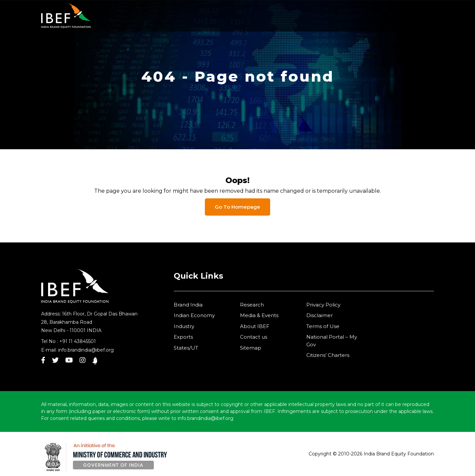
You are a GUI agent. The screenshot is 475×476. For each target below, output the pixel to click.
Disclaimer (320, 315)
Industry (184, 326)
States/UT (186, 348)
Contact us (254, 337)
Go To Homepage (237, 207)
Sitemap (251, 348)
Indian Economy (194, 315)
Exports (183, 337)
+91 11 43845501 (78, 341)
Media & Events (259, 315)
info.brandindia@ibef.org (86, 350)
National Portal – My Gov (332, 341)
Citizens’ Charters (328, 355)
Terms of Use (323, 326)
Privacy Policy (323, 305)
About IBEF (255, 326)
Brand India (188, 305)
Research (252, 305)
